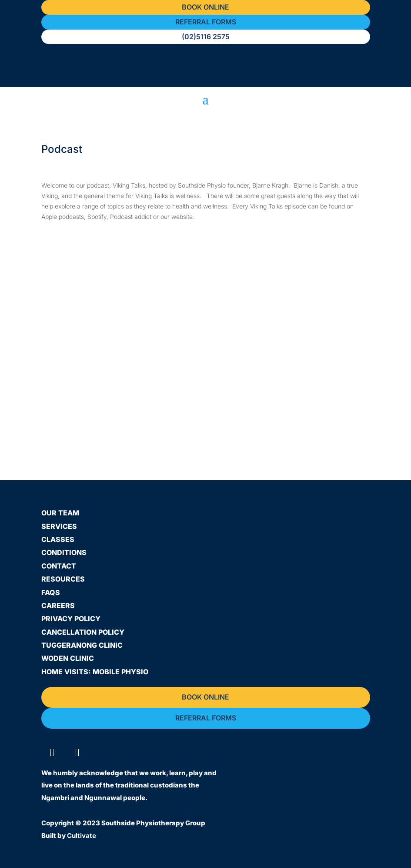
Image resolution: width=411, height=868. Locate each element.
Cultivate (82, 836)
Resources (63, 579)
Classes (58, 539)
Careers (58, 606)
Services (59, 526)
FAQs (51, 592)
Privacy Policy (71, 619)
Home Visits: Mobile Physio (95, 672)
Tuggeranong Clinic (82, 645)
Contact (59, 566)
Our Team (60, 513)
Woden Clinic (68, 658)
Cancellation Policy (83, 632)
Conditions (64, 552)
